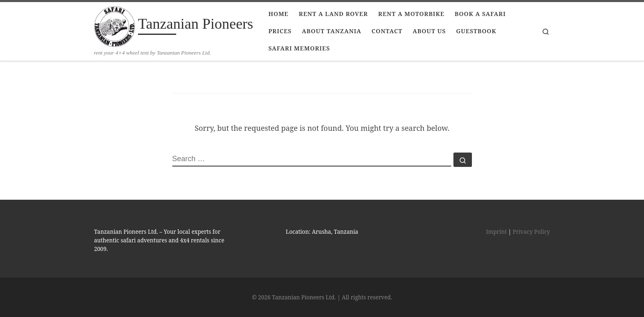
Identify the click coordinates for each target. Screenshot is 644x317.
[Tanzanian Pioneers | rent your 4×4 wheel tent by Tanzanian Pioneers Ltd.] (115, 25)
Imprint (497, 232)
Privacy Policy (531, 232)
